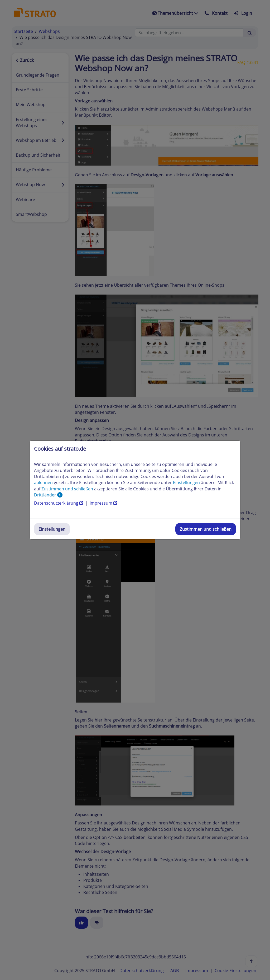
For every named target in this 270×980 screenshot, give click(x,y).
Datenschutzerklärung (59, 503)
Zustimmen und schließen (206, 529)
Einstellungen (52, 529)
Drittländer (48, 495)
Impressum (103, 503)
